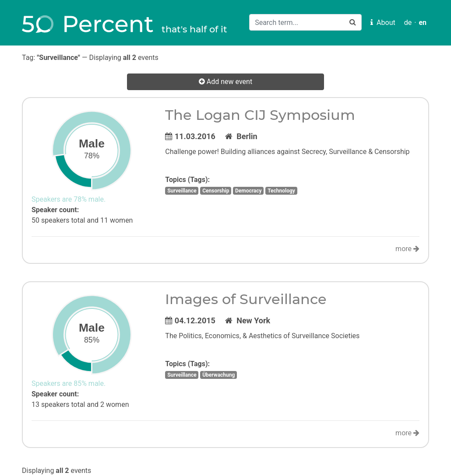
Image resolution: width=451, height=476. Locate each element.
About (383, 23)
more (407, 249)
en (423, 23)
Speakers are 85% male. (69, 383)
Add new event (225, 82)
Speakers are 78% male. (69, 199)
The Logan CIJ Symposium (260, 115)
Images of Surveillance (246, 299)
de (408, 23)
